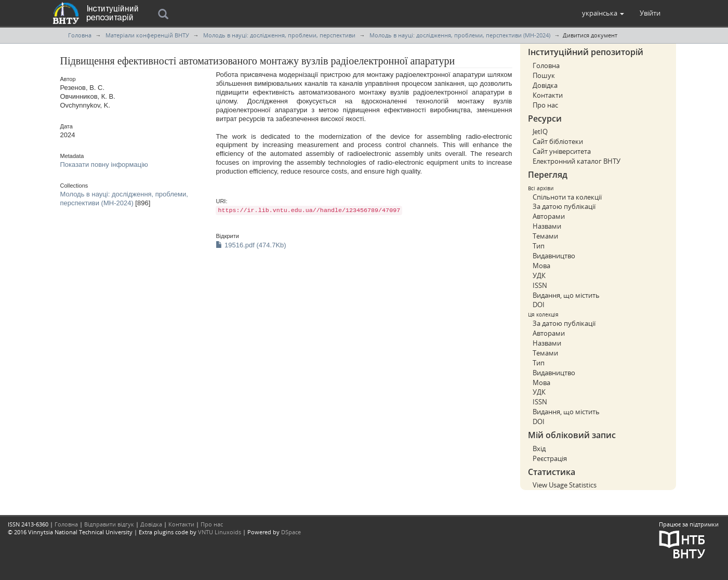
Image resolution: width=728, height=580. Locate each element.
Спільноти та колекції (567, 197)
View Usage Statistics (565, 485)
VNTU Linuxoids (220, 532)
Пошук (544, 75)
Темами (545, 236)
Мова (541, 266)
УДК (539, 275)
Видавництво (554, 256)
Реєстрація (550, 458)
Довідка (545, 85)
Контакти (548, 95)
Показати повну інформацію (104, 164)
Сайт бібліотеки (558, 141)
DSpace (291, 532)
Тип (539, 246)
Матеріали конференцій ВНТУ (147, 35)
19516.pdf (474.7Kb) (251, 245)
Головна (80, 35)
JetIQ (540, 131)
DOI (539, 305)
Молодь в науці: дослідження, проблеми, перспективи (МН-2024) (460, 35)
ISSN (540, 285)
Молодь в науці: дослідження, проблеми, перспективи (279, 35)
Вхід (539, 449)
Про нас (545, 105)
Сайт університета (562, 151)
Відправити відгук (109, 524)
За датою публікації (564, 206)
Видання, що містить (566, 295)
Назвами (547, 226)
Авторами (549, 216)
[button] (603, 13)
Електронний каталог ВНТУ (577, 161)
